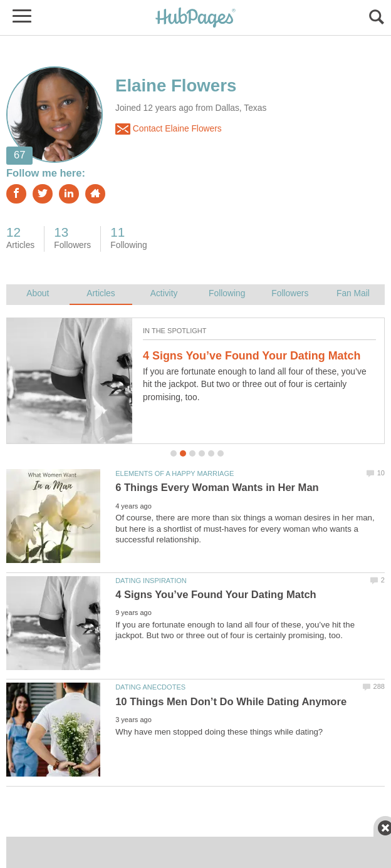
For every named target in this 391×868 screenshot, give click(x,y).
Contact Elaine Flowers (169, 129)
